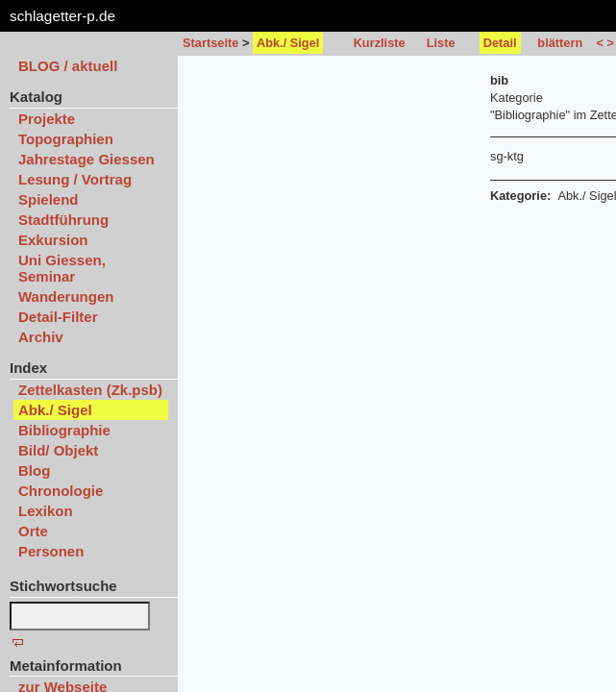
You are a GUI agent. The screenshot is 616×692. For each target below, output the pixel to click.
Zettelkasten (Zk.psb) (90, 390)
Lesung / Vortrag (75, 179)
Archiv (41, 337)
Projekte (47, 119)
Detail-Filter (58, 317)
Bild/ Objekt (58, 450)
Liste (441, 43)
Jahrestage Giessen (86, 159)
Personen (51, 551)
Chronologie (61, 491)
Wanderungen (66, 297)
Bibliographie (64, 430)
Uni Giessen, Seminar (62, 268)
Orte (33, 531)
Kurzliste (380, 43)
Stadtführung (63, 220)
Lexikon (46, 511)
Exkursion (53, 240)
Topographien (66, 139)
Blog (34, 470)
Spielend (49, 199)
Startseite (210, 43)
